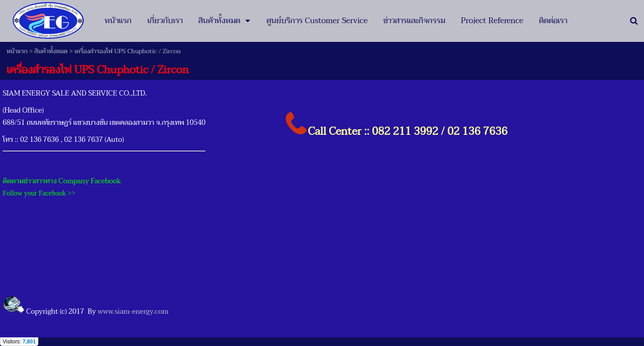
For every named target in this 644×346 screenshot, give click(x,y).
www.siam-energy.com (133, 312)
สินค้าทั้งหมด (51, 51)
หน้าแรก (17, 51)
